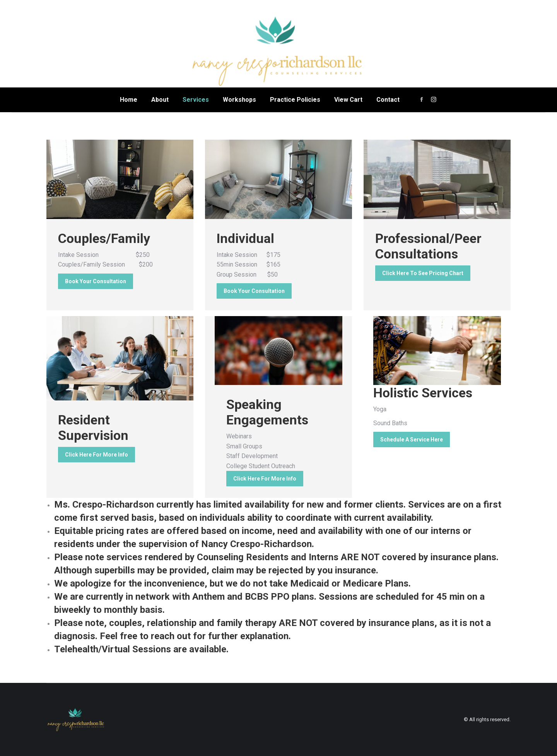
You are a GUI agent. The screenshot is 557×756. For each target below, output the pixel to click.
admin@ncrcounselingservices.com (497, 51)
